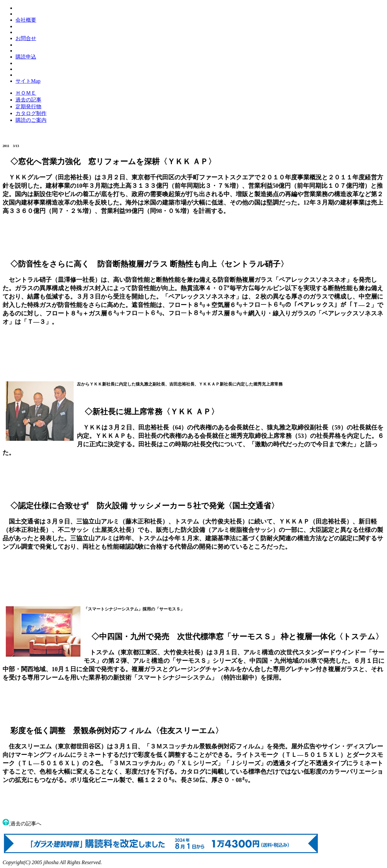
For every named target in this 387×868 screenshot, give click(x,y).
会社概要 (26, 20)
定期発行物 (28, 106)
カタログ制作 (31, 113)
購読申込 (26, 57)
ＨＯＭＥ (26, 93)
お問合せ (26, 38)
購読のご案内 (31, 120)
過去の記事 (28, 100)
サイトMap (28, 81)
